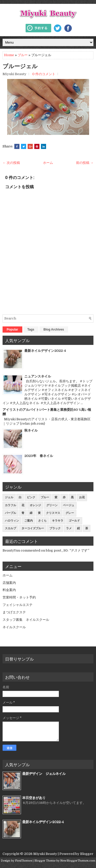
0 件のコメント (44, 74)
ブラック (55, 528)
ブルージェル (20, 66)
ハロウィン (12, 521)
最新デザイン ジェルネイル (44, 774)
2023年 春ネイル (39, 456)
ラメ (69, 528)
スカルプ (10, 528)
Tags (31, 330)
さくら (42, 521)
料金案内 (9, 590)
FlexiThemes (23, 861)
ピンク (31, 497)
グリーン (52, 505)
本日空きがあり (34, 798)
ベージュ (69, 505)
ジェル (9, 497)
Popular (12, 330)
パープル (10, 513)
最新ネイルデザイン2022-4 (45, 351)
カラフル (10, 505)
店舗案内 (9, 583)
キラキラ (58, 521)
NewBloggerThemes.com (78, 861)
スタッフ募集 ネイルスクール (26, 620)
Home (9, 55)
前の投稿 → (85, 163)
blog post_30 (57, 550)
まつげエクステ (14, 612)
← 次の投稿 (11, 163)
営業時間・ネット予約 (19, 597)
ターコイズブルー (33, 528)
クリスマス (53, 513)
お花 (82, 497)
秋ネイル (31, 430)
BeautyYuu (11, 550)
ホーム (48, 163)
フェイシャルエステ (18, 605)
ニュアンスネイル (38, 376)
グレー (70, 513)
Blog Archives (54, 330)
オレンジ (35, 505)
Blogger (87, 854)
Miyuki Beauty (45, 854)
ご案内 (29, 521)
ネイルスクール (14, 627)
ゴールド (74, 521)
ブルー (23, 55)
